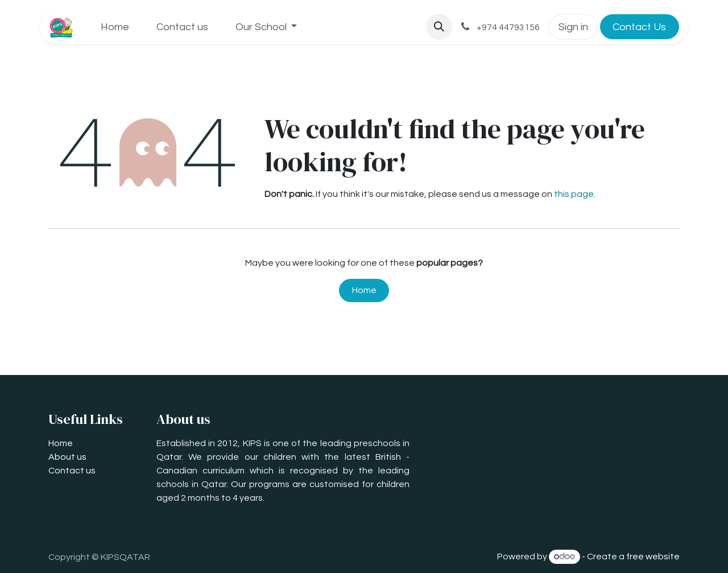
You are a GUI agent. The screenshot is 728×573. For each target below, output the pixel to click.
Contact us (72, 471)
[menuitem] (115, 27)
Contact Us (639, 27)
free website (653, 556)
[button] (439, 27)
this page (574, 194)
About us (67, 457)
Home (364, 290)
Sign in (573, 27)
